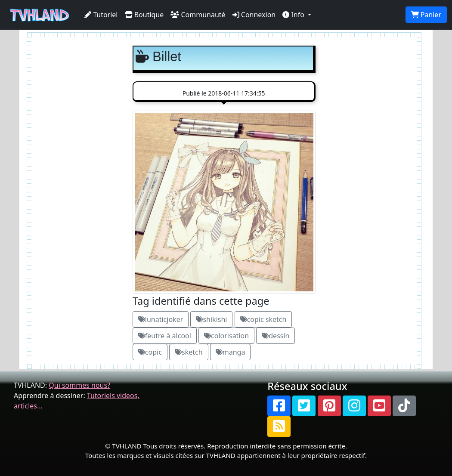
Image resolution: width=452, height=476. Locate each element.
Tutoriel (101, 15)
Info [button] (294, 15)
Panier (426, 15)
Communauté (198, 15)
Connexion (254, 15)
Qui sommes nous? (79, 385)
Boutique (144, 15)
